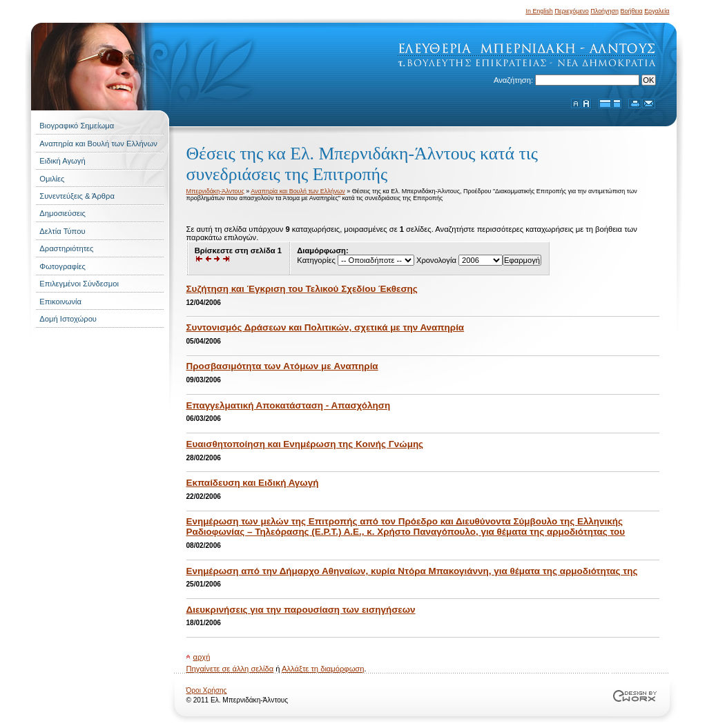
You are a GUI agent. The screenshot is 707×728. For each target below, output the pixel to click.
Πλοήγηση (604, 11)
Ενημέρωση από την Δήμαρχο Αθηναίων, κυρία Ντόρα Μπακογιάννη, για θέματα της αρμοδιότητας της (412, 571)
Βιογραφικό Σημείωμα (77, 126)
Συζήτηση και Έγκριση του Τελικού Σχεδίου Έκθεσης (302, 289)
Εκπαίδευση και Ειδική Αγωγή (253, 483)
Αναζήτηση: (514, 80)
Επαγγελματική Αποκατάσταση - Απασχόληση (289, 405)
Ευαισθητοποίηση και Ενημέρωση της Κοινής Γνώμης (305, 444)
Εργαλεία (657, 11)
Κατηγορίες (316, 260)
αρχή (202, 657)
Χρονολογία (436, 260)
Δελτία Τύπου (62, 231)
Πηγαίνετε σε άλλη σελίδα (230, 669)
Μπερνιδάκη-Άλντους (215, 191)
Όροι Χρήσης (207, 690)
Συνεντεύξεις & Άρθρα (77, 196)
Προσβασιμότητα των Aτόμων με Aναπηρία (282, 366)
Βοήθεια (632, 11)
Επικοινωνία (60, 302)
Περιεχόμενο (572, 11)
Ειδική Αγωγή (62, 161)
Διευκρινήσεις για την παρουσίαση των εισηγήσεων (301, 610)
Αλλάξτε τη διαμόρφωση (323, 669)
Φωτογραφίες (62, 266)
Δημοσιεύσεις (62, 213)
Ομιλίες (52, 179)
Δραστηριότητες (66, 248)
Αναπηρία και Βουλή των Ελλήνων (98, 144)
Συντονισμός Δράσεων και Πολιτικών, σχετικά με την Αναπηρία (326, 327)
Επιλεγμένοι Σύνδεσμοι (79, 284)
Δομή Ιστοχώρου (68, 319)
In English (539, 11)
